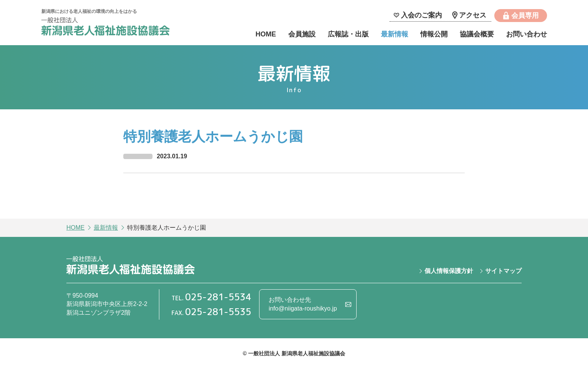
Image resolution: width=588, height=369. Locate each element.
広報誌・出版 (348, 34)
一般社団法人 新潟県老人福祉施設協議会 (105, 28)
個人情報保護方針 (449, 271)
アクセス (473, 15)
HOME (266, 34)
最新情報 (395, 34)
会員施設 (302, 34)
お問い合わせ (527, 34)
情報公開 (434, 34)
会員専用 (525, 16)
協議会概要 (477, 34)
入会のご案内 (421, 15)
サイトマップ (503, 271)
